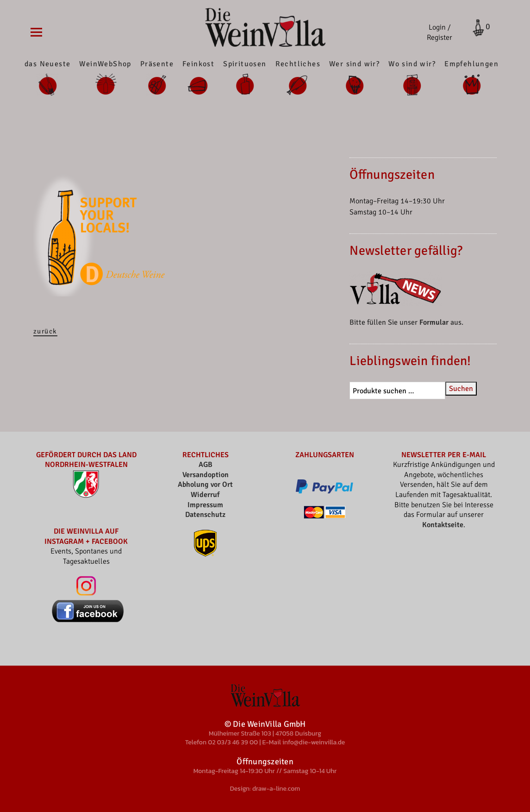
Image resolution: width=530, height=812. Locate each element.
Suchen (461, 389)
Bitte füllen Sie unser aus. (406, 322)
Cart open (476, 28)
